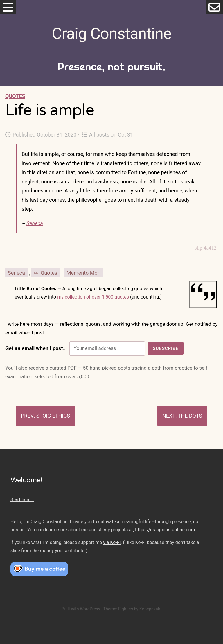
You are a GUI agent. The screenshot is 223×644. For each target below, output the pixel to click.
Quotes (15, 96)
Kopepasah (150, 609)
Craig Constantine (111, 33)
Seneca (35, 223)
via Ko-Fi (112, 542)
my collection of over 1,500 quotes (93, 297)
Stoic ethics (53, 416)
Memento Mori (83, 273)
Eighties (126, 609)
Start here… (22, 500)
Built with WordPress (81, 609)
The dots (190, 416)
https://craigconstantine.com (165, 530)
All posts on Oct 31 (108, 135)
